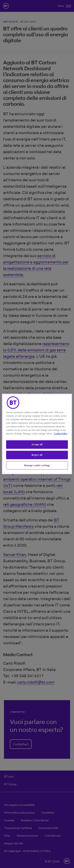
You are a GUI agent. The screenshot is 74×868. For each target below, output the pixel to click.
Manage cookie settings (37, 465)
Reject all (37, 455)
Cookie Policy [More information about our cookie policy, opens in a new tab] (61, 434)
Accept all (37, 444)
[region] (37, 434)
